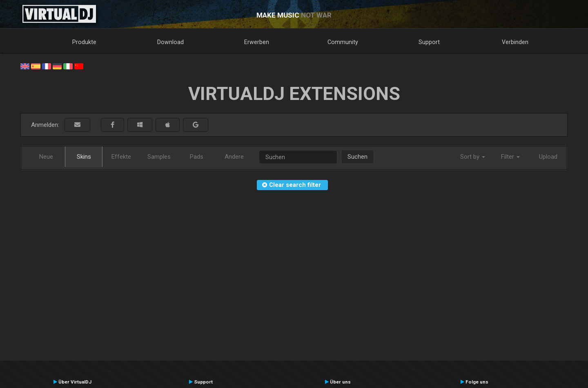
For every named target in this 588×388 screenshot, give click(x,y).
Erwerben (257, 42)
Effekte (121, 157)
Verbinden (515, 42)
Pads (197, 157)
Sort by (473, 157)
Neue (46, 157)
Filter (510, 157)
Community (343, 42)
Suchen (357, 157)
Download (170, 42)
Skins (84, 157)
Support (429, 42)
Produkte (84, 42)
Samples (159, 157)
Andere (234, 157)
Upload (548, 157)
